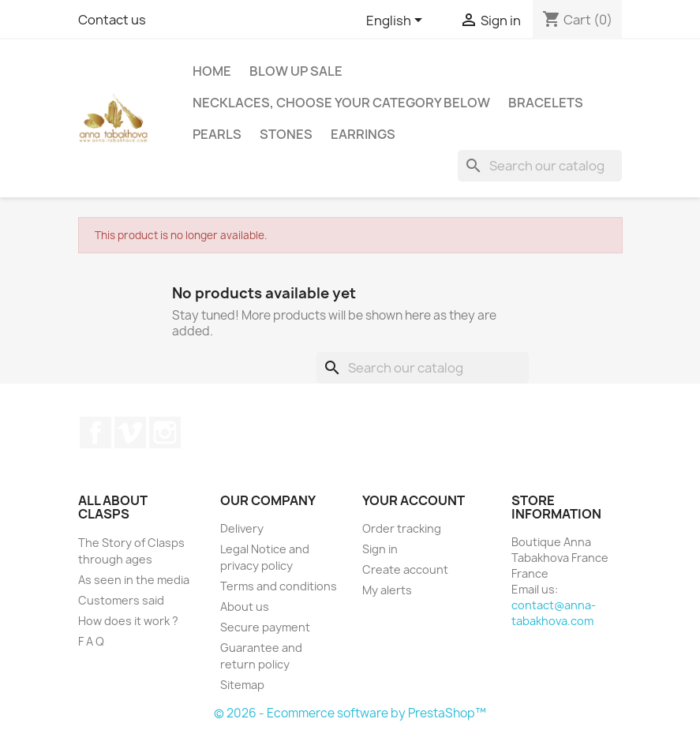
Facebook (95, 433)
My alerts (387, 590)
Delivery (242, 528)
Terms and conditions (279, 586)
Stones (286, 134)
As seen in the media (134, 580)
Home (212, 71)
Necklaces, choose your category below (341, 103)
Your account (414, 500)
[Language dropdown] (397, 21)
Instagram (165, 433)
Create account (405, 569)
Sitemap (242, 685)
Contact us (112, 20)
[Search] (540, 166)
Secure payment (265, 627)
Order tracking (402, 528)
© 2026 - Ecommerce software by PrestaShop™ (350, 713)
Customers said (121, 600)
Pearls (217, 134)
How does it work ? (128, 621)
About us (245, 607)
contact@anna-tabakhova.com (554, 613)
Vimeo (130, 433)
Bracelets (546, 103)
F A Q (91, 641)
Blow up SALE (296, 71)
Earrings (363, 134)
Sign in (380, 549)
